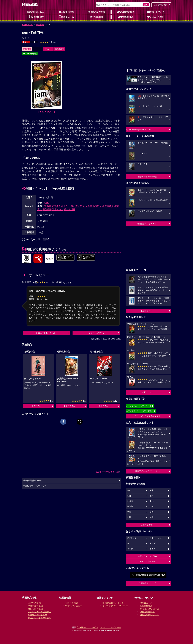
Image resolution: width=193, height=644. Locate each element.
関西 (129, 496)
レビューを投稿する (95, 333)
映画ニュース (66, 17)
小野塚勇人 (108, 206)
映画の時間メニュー (36, 12)
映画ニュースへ (148, 311)
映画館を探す (36, 17)
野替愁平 (47, 209)
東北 (152, 501)
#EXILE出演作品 (30, 54)
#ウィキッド (146, 406)
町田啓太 (56, 206)
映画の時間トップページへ (35, 486)
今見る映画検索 (160, 5)
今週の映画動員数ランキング (139, 130)
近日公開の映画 (126, 12)
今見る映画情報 (147, 612)
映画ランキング (156, 12)
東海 (152, 496)
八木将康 (87, 206)
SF (128, 543)
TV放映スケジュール (150, 609)
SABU (47, 203)
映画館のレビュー (74, 606)
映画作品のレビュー (38, 615)
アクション (132, 538)
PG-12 (26, 42)
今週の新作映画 (96, 12)
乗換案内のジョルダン (87, 627)
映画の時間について (148, 583)
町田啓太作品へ (70, 406)
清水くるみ (58, 209)
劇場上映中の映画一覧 (147, 177)
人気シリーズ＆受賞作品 (40, 612)
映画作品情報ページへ (33, 481)
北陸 (152, 507)
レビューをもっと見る (46, 333)
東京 (129, 491)
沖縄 (152, 517)
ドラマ (34, 42)
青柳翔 (48, 206)
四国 (152, 512)
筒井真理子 (70, 209)
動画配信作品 (126, 17)
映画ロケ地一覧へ (147, 561)
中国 (129, 512)
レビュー (47, 49)
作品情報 (40, 25)
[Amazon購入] (47, 112)
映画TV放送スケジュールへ (147, 471)
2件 (48, 42)
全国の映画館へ (148, 525)
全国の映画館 (72, 603)
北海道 (130, 501)
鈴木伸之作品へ (104, 406)
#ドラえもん (132, 406)
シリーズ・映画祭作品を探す (148, 416)
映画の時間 (27, 25)
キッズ (153, 543)
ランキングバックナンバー (115, 606)
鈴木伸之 (66, 206)
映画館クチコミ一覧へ (147, 556)
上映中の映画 (66, 12)
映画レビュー (147, 392)
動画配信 (59, 49)
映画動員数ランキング (113, 603)
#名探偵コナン (133, 411)
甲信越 (130, 507)
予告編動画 (96, 17)
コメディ (131, 549)
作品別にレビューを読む (40, 618)
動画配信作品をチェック (148, 224)
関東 (152, 491)
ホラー (153, 549)
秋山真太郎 (77, 206)
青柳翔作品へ (38, 406)
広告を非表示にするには (107, 472)
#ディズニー (148, 411)
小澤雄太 (97, 206)
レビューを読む (156, 17)
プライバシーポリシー (111, 627)
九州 (129, 517)
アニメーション (156, 538)
